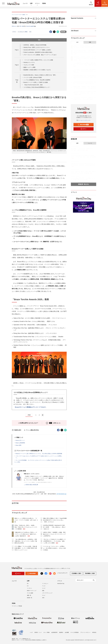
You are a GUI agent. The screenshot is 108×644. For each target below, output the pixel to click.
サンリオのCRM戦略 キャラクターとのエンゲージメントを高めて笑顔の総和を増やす (39, 460)
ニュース (25, 3)
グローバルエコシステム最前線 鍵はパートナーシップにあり (40, 55)
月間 (90, 42)
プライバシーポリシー (85, 632)
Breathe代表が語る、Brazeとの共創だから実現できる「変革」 (40, 75)
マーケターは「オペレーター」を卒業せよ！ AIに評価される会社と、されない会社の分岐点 (55, 548)
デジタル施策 (30, 593)
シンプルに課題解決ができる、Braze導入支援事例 (37, 80)
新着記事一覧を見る (84, 184)
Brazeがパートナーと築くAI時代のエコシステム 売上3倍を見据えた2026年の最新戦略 (39, 454)
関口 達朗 (22, 26)
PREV (29, 415)
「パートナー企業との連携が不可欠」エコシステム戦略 (38, 60)
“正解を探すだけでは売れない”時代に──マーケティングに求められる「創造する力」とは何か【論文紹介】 (26, 534)
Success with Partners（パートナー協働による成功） (38, 50)
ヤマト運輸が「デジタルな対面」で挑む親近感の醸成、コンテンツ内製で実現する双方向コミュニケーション (26, 548)
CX (30, 32)
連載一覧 (29, 595)
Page (17, 50)
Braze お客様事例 (20, 443)
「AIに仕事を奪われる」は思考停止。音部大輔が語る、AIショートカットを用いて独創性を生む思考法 (26, 541)
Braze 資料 (18, 445)
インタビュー (45, 584)
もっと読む (17, 462)
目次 (52, 40)
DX (28, 584)
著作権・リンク (38, 632)
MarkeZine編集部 (30, 26)
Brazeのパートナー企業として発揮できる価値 (36, 82)
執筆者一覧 (30, 598)
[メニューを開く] (3, 3)
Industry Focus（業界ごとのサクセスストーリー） (37, 47)
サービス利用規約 (75, 632)
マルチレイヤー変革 (29, 65)
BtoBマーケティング (32, 591)
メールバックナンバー (84, 120)
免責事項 (61, 632)
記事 (31, 4)
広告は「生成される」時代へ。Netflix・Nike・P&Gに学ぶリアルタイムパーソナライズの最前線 (26, 527)
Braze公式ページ (20, 440)
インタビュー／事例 (23, 32)
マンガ (44, 586)
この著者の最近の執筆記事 (31, 485)
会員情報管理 (54, 632)
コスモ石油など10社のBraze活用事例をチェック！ (37, 87)
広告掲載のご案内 (76, 573)
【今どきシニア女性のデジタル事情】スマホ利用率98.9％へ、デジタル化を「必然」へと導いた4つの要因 (54, 541)
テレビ (44, 595)
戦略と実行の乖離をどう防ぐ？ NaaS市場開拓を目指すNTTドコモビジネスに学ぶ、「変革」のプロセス (55, 520)
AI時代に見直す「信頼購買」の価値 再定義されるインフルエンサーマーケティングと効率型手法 (54, 534)
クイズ (44, 588)
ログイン (83, 129)
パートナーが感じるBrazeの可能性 (33, 77)
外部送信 (94, 632)
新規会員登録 (83, 125)
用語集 (44, 3)
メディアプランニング (47, 593)
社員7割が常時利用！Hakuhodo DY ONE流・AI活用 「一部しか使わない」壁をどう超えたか (54, 527)
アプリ (14, 32)
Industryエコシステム (29, 62)
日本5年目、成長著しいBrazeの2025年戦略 (35, 45)
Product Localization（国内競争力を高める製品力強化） (38, 52)
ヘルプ (31, 632)
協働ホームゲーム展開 (29, 67)
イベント (37, 4)
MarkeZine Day (61, 584)
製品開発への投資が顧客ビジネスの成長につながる (37, 70)
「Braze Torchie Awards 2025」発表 (33, 85)
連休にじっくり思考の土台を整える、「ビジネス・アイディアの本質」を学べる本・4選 (26, 520)
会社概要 (67, 632)
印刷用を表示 (16, 430)
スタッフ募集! (46, 632)
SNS (43, 598)
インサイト (30, 588)
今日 (77, 42)
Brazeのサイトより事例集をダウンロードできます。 (31, 407)
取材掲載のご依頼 (90, 573)
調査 (43, 591)
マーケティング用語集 (17, 606)
